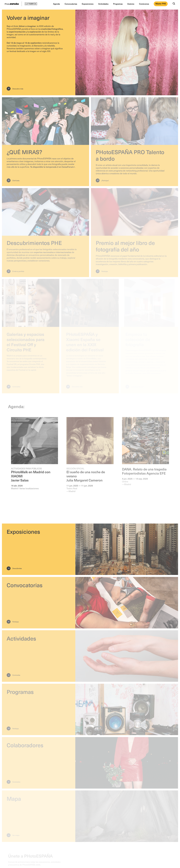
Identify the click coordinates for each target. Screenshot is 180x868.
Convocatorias (71, 4)
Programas (118, 4)
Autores (131, 4)
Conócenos (144, 4)
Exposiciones (88, 4)
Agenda (56, 4)
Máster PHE (161, 4)
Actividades (103, 4)
